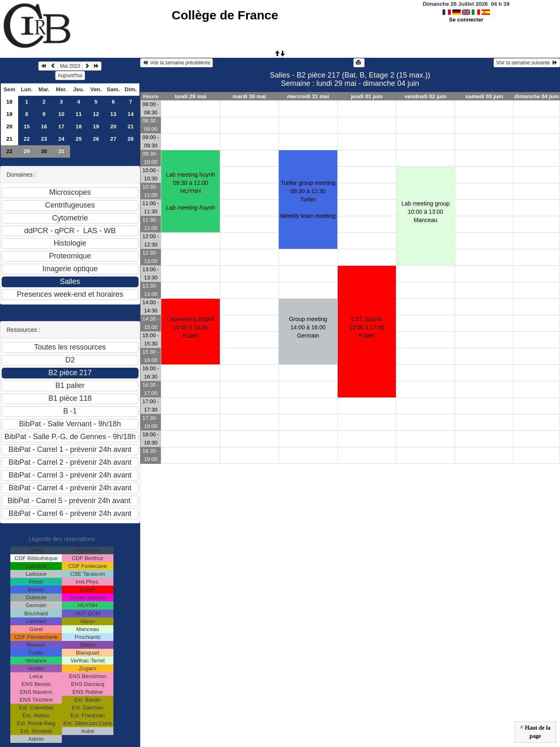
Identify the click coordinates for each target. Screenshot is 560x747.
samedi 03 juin (484, 96)
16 (44, 126)
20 (9, 126)
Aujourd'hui (70, 76)
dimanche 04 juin (536, 96)
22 (27, 139)
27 (113, 139)
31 (61, 151)
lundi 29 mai (191, 96)
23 (44, 139)
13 (113, 114)
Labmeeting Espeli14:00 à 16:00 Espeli (191, 327)
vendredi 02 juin (425, 96)
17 (61, 126)
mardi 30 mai (249, 96)
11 (79, 114)
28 (131, 139)
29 (27, 151)
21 (131, 126)
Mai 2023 (70, 66)
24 (61, 139)
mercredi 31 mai (308, 96)
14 (131, 114)
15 (27, 126)
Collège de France (225, 15)
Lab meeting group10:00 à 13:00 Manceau (425, 212)
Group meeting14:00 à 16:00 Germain (308, 327)
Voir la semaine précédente (176, 63)
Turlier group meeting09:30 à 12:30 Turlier (308, 199)
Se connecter (466, 20)
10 (61, 114)
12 (96, 114)
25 (79, 139)
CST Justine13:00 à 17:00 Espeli (367, 327)
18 (9, 102)
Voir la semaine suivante (527, 63)
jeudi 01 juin (367, 96)
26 (96, 139)
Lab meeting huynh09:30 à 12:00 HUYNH (191, 191)
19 (9, 114)
